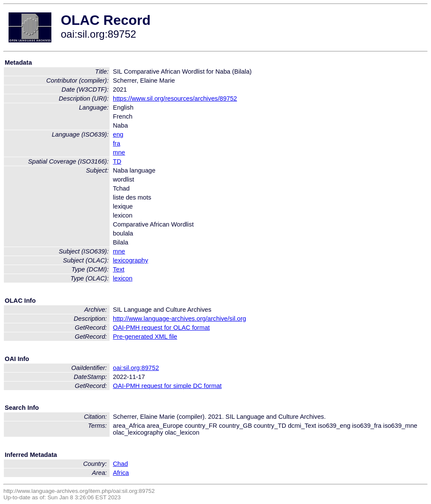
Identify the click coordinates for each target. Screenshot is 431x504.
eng (118, 134)
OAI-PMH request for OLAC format (161, 328)
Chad (120, 464)
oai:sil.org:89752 (136, 368)
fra (117, 143)
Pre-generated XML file (145, 337)
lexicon (123, 278)
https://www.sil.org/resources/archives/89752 (175, 98)
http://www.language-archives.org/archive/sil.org (180, 319)
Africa (121, 473)
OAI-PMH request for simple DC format (167, 386)
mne (119, 152)
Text (119, 269)
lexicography (131, 260)
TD (117, 161)
